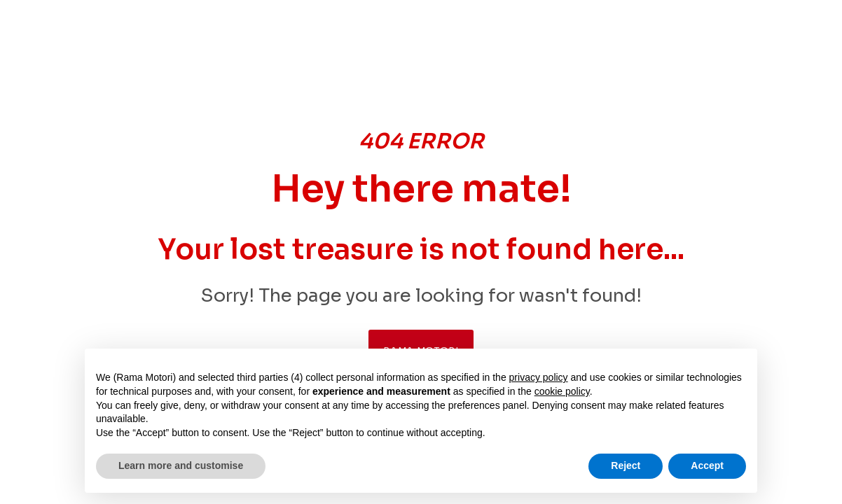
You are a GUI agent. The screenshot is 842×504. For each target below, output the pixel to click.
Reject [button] (626, 465)
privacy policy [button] (539, 377)
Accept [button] (707, 465)
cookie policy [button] (562, 391)
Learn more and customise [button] (181, 465)
